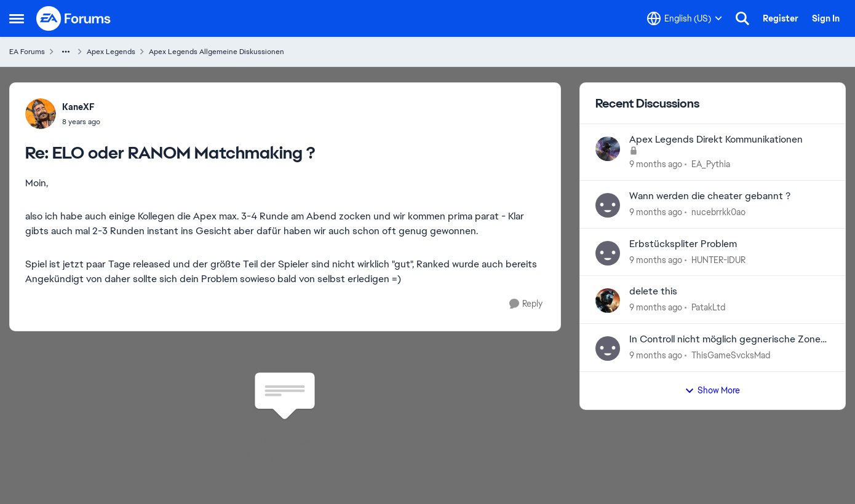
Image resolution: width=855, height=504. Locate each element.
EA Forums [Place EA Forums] (27, 52)
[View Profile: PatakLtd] (608, 301)
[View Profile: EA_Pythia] (608, 149)
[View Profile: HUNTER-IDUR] (608, 253)
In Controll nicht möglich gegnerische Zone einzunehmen (725, 340)
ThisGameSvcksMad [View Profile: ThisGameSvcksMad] (731, 355)
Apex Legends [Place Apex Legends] (111, 52)
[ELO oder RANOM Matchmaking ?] (81, 122)
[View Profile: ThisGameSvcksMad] (608, 348)
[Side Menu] (17, 18)
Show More (712, 390)
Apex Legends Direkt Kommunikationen (716, 140)
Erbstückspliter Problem (683, 244)
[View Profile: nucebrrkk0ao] (608, 205)
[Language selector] (685, 18)
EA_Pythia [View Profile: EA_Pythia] (711, 164)
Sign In (826, 18)
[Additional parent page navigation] (66, 52)
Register (781, 18)
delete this (653, 291)
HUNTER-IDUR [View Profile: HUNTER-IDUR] (718, 259)
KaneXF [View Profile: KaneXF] (78, 107)
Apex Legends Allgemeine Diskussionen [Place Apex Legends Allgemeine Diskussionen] (217, 52)
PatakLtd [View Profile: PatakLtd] (708, 307)
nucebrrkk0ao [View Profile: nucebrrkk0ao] (718, 212)
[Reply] (526, 304)
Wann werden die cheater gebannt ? (710, 196)
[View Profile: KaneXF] (41, 114)
